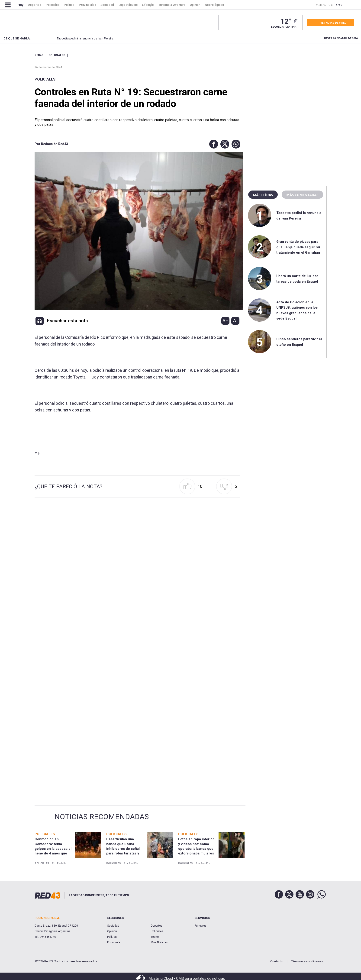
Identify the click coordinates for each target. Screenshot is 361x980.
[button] (213, 144)
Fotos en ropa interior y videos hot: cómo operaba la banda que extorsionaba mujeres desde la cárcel (196, 849)
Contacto (277, 961)
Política (112, 937)
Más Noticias (159, 942)
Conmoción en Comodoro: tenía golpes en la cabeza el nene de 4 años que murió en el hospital (53, 849)
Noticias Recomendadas (102, 817)
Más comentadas (302, 195)
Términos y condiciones (307, 961)
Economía (114, 942)
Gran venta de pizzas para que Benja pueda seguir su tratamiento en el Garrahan (298, 247)
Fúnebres (201, 926)
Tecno (155, 937)
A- (235, 321)
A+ (225, 321)
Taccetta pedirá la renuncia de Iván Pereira (77, 38)
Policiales (45, 79)
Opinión (112, 931)
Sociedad (113, 926)
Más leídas (263, 195)
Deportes (157, 926)
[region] (286, 82)
